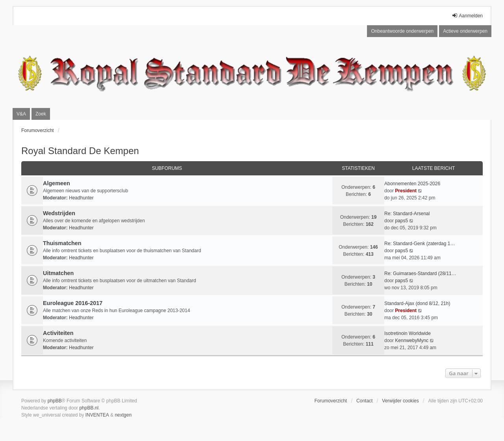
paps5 (401, 221)
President (406, 191)
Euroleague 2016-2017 (73, 303)
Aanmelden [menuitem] (467, 16)
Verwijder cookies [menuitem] (400, 401)
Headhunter (81, 198)
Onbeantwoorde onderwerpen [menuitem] (402, 31)
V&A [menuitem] (21, 114)
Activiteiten (58, 333)
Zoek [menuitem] (41, 114)
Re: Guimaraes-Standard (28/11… (420, 274)
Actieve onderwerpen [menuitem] (465, 31)
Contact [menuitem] (364, 401)
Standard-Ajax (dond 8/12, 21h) (417, 303)
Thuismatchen (62, 243)
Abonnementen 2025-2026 (412, 184)
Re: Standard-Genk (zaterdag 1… (420, 244)
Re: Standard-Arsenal (407, 214)
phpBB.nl (89, 408)
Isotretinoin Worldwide (408, 333)
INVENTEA (97, 415)
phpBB (55, 401)
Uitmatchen (58, 273)
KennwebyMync (412, 341)
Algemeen (57, 183)
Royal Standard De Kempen (80, 151)
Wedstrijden (59, 213)
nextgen (123, 415)
